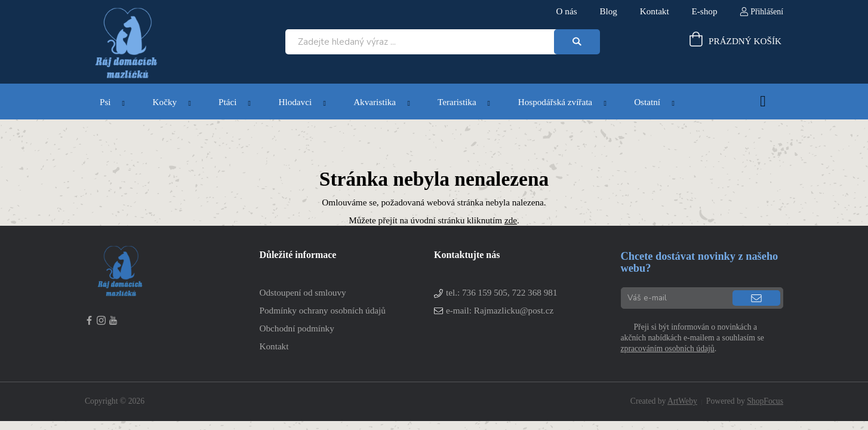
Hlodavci (295, 102)
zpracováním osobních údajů (668, 348)
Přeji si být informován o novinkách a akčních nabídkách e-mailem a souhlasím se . (692, 338)
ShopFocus (765, 401)
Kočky (165, 102)
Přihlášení (767, 12)
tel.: (501, 292)
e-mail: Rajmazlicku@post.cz (500, 310)
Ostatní (647, 102)
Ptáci (227, 102)
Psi (105, 102)
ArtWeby (682, 401)
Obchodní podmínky (297, 328)
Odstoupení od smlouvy (303, 292)
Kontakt (274, 346)
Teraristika (457, 102)
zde (511, 220)
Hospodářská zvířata (555, 102)
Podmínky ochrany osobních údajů (323, 310)
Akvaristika (375, 102)
